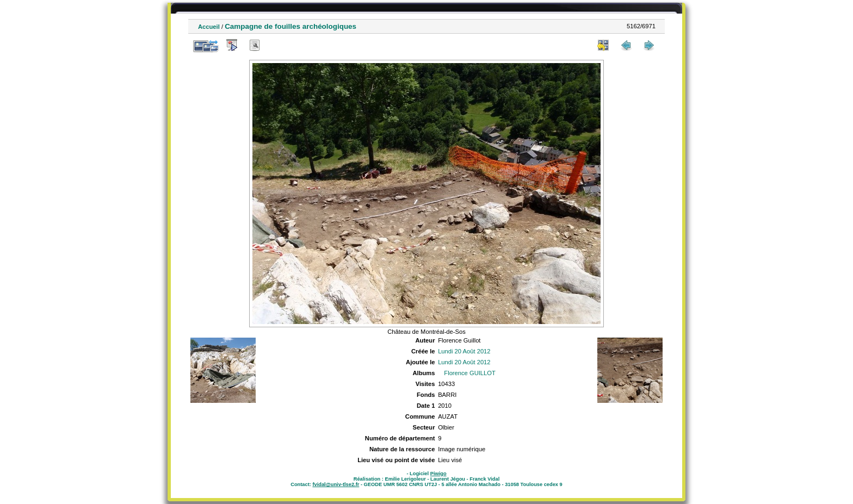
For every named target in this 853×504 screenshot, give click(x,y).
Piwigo (438, 474)
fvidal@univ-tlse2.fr (336, 484)
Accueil (209, 27)
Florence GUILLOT (470, 373)
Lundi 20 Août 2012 (464, 351)
